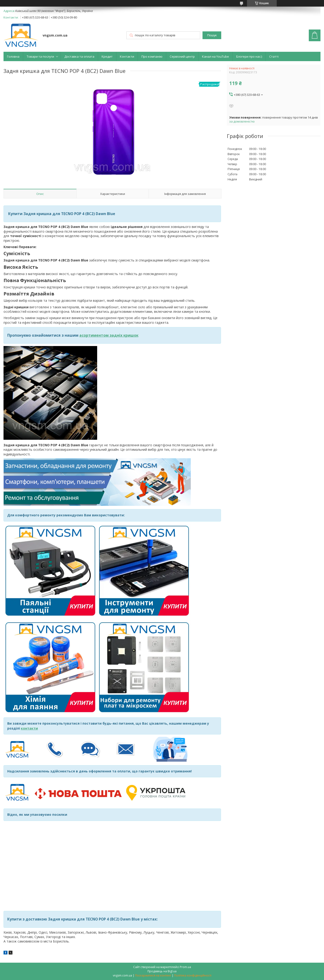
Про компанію (152, 56)
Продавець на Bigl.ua (162, 971)
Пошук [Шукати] (212, 35)
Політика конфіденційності (193, 975)
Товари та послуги (40, 56)
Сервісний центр (182, 56)
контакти (29, 728)
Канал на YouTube (215, 56)
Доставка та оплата (79, 56)
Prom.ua (185, 967)
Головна (13, 56)
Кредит (107, 56)
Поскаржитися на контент (153, 975)
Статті (274, 56)
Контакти (127, 56)
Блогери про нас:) (249, 56)
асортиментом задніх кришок (109, 335)
